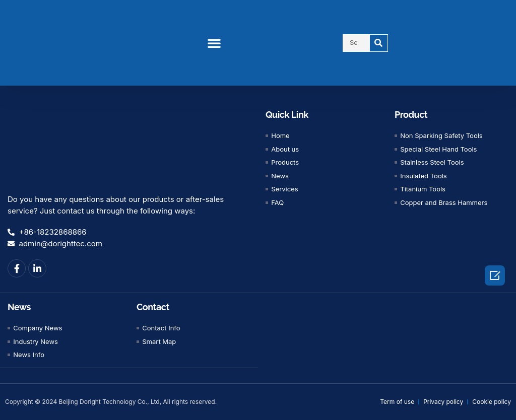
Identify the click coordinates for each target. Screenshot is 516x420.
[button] (214, 43)
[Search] (379, 43)
